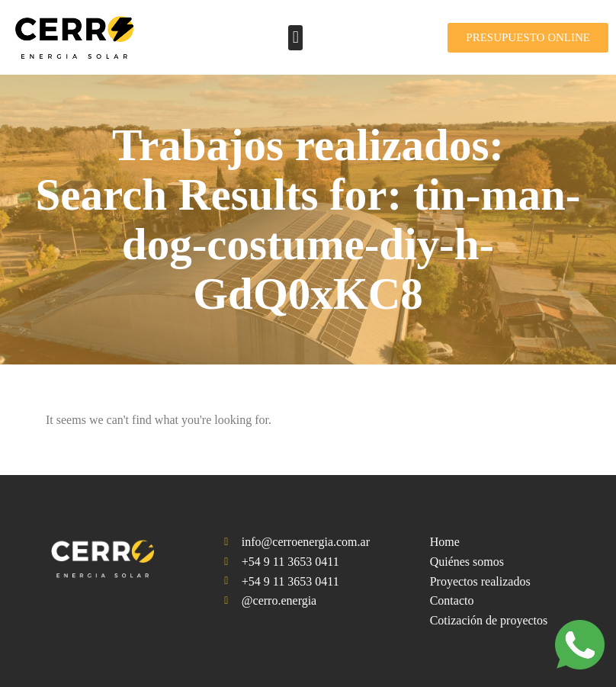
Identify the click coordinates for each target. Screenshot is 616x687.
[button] (295, 38)
